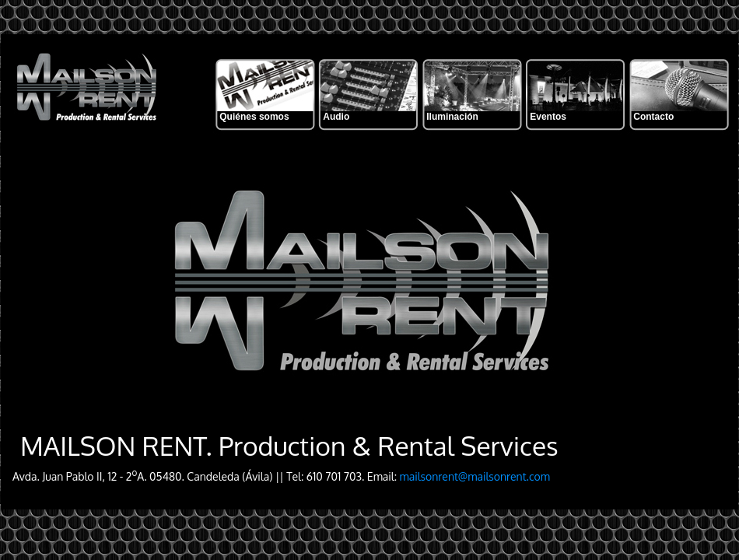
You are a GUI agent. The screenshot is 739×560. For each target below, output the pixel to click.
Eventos (548, 117)
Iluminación (452, 117)
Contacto (653, 117)
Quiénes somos (254, 117)
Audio (336, 117)
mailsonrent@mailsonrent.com (475, 476)
